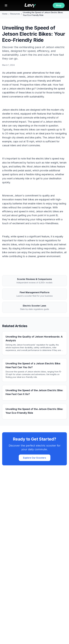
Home (5, 14)
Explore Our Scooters (35, 458)
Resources (15, 14)
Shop (59, 5)
